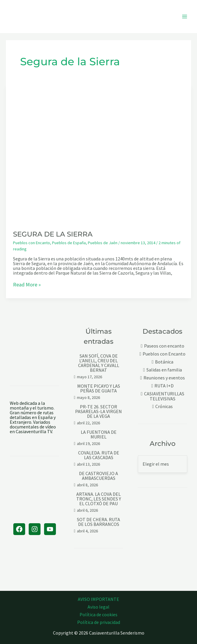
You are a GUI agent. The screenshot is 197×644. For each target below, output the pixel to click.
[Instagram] (35, 529)
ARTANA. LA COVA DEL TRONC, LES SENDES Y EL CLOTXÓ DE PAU (99, 499)
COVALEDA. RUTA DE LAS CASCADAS (99, 455)
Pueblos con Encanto (32, 243)
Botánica (164, 362)
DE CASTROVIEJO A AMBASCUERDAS (98, 476)
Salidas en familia (164, 370)
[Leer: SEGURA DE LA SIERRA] (98, 153)
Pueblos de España (69, 243)
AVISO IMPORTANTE (98, 599)
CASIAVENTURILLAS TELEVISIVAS (164, 396)
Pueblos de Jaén (103, 243)
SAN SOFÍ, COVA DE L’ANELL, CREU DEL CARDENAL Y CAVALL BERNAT (99, 363)
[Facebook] (19, 529)
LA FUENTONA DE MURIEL (99, 434)
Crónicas (164, 406)
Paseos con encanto (164, 346)
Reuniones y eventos (164, 378)
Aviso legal (98, 607)
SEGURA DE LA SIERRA (53, 234)
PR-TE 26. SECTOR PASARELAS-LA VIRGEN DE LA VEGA (98, 411)
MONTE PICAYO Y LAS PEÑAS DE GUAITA (99, 388)
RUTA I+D (164, 386)
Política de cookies (98, 614)
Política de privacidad (99, 622)
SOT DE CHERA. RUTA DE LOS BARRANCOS (98, 522)
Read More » (27, 285)
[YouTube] (50, 529)
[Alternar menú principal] (185, 17)
